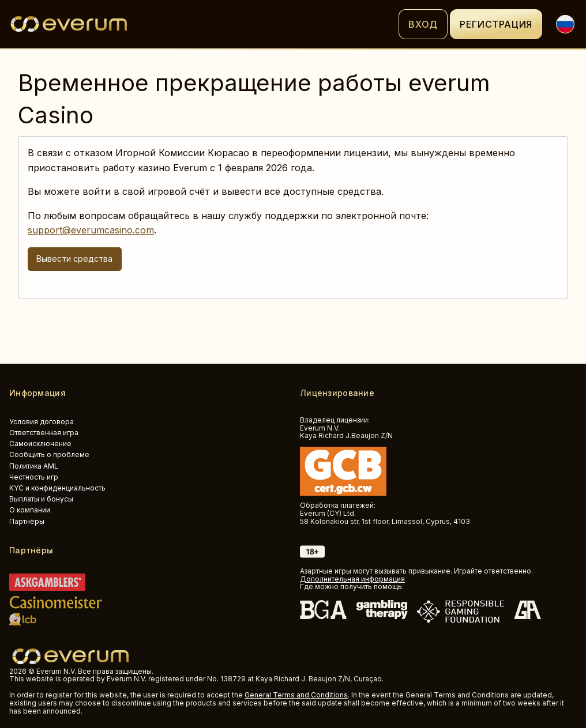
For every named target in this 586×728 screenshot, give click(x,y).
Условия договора (42, 422)
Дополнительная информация (352, 579)
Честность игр (34, 477)
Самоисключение (40, 444)
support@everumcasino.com (91, 230)
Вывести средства (74, 259)
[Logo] (204, 24)
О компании (30, 510)
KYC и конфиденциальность (57, 488)
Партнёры (27, 521)
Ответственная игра (44, 433)
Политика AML (34, 466)
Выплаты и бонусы (41, 499)
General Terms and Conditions (296, 695)
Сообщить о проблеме (49, 454)
